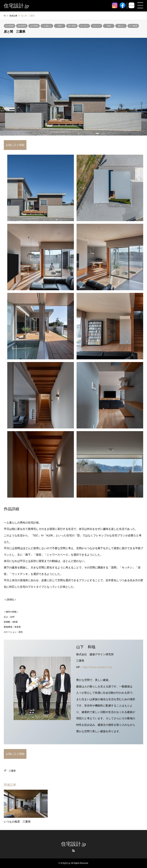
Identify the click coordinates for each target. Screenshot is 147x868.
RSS (73, 851)
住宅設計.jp (74, 844)
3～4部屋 (133, 26)
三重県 (12, 771)
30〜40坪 (72, 26)
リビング (96, 26)
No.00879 (22, 26)
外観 (109, 26)
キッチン (84, 26)
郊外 (60, 26)
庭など (121, 26)
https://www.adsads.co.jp (97, 667)
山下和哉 (34, 26)
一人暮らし (47, 26)
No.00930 (9, 26)
